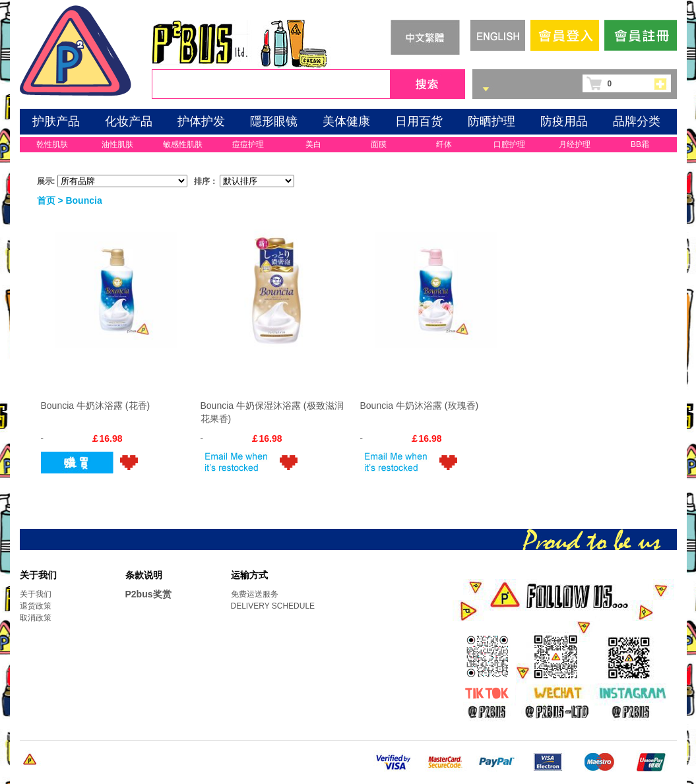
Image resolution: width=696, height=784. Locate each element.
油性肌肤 (117, 144)
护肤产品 (56, 121)
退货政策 (36, 606)
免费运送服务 (255, 594)
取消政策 (36, 618)
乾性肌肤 (52, 144)
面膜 (379, 144)
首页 (46, 200)
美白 (313, 144)
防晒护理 (491, 121)
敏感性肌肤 (183, 144)
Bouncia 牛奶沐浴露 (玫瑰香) (420, 406)
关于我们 (36, 594)
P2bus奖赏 (148, 594)
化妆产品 (129, 121)
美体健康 (346, 121)
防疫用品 (564, 121)
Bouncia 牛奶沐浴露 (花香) (96, 406)
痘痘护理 (248, 144)
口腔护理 (509, 144)
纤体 (444, 144)
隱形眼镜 (274, 121)
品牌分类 (637, 121)
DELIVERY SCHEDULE (273, 606)
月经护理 (575, 144)
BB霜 (640, 144)
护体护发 (201, 121)
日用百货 (419, 121)
